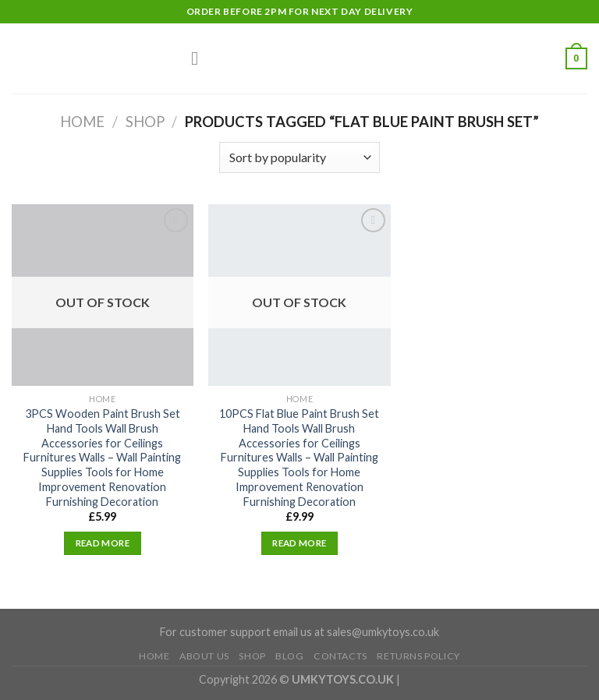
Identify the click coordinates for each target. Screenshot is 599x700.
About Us (204, 656)
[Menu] (200, 58)
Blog (289, 656)
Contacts (340, 656)
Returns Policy (418, 656)
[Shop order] (299, 157)
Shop (145, 122)
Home (82, 122)
